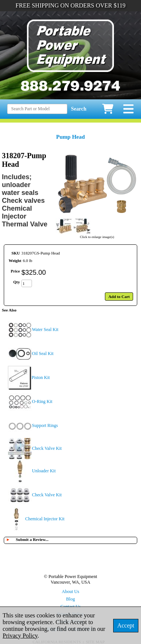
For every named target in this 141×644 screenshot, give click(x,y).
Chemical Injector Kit (45, 519)
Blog (70, 599)
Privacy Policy (20, 636)
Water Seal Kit (45, 329)
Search (79, 109)
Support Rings (45, 425)
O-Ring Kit (42, 401)
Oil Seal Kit (43, 353)
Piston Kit (41, 377)
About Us (70, 592)
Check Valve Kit (47, 448)
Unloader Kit (44, 471)
